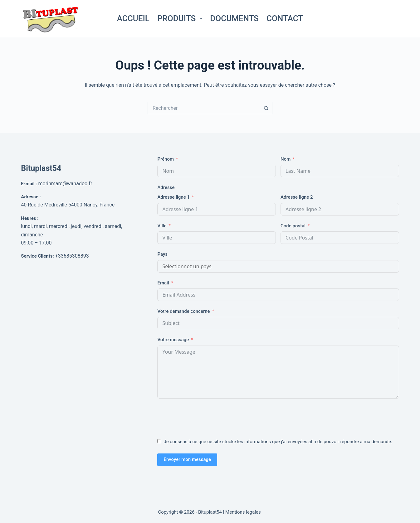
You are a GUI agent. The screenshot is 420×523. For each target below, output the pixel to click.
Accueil (133, 18)
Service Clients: (37, 256)
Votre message (173, 340)
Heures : (30, 218)
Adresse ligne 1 (173, 197)
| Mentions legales (243, 512)
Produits (181, 18)
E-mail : (29, 184)
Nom (286, 159)
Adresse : (31, 197)
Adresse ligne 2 (297, 197)
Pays (162, 254)
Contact (285, 18)
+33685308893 (72, 256)
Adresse (166, 187)
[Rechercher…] (204, 108)
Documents (234, 18)
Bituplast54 (41, 168)
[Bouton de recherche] (266, 108)
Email (163, 283)
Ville (162, 226)
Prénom (166, 159)
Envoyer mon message (187, 459)
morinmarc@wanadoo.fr (65, 184)
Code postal (293, 226)
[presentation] (205, 417)
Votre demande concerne (183, 311)
